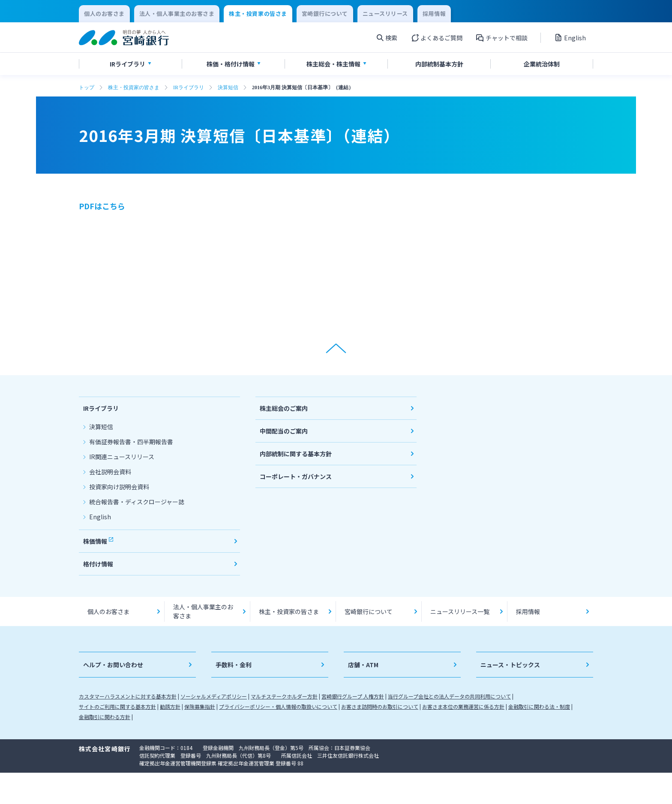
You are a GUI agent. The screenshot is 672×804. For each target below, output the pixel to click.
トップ (87, 87)
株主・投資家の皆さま (134, 87)
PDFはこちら (102, 206)
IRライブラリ (189, 87)
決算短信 (228, 87)
